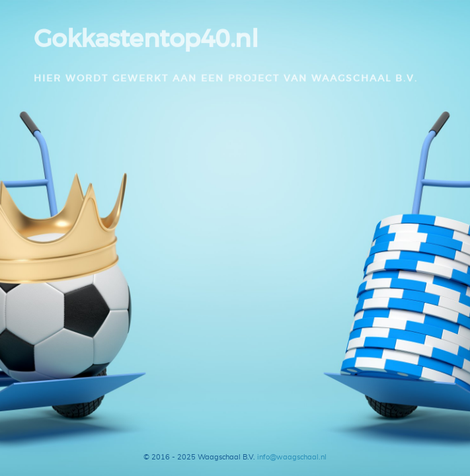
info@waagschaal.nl (292, 457)
